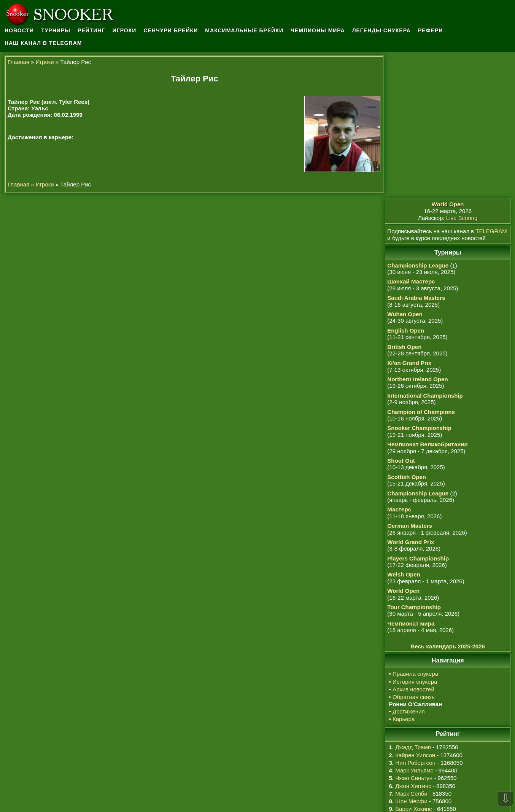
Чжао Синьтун (415, 635)
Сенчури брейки (171, 30)
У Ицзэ (408, 681)
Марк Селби (412, 650)
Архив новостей (414, 546)
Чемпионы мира (318, 30)
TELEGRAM (492, 88)
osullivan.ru (308, 790)
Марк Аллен (415, 712)
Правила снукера (416, 531)
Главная (18, 62)
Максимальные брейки (245, 30)
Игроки (125, 30)
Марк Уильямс (415, 627)
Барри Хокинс (414, 666)
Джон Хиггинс (414, 643)
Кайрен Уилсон (416, 612)
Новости (19, 30)
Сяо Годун (413, 674)
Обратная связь (414, 554)
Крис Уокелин (417, 697)
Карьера (404, 576)
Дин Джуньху (416, 705)
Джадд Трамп (414, 604)
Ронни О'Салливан (424, 689)
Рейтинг (91, 30)
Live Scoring (462, 75)
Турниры (56, 30)
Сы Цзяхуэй (415, 720)
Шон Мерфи (412, 658)
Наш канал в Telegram (43, 43)
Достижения (409, 568)
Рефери (430, 30)
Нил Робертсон (416, 620)
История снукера (416, 539)
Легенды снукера (381, 30)
